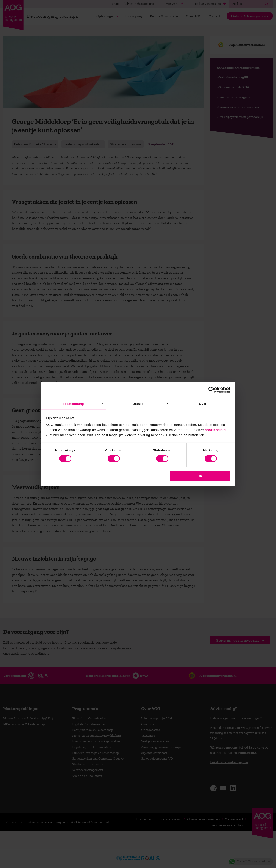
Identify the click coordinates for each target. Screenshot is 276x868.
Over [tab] (203, 404)
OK (200, 476)
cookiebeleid (215, 430)
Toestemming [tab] (73, 404)
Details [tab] (138, 404)
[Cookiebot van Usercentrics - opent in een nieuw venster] (211, 390)
